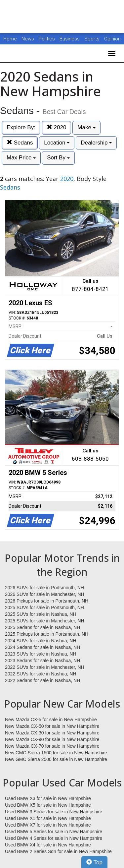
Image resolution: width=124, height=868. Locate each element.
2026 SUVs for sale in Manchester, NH (45, 594)
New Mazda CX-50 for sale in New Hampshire (52, 726)
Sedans (20, 143)
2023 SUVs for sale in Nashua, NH (41, 654)
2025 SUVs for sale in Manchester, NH (45, 621)
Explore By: (21, 127)
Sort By (58, 158)
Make (86, 127)
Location (57, 143)
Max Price (21, 158)
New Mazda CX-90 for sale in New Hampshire (52, 739)
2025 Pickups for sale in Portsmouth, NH (47, 634)
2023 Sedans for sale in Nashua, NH (42, 661)
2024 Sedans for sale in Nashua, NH (42, 647)
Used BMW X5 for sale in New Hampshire (48, 805)
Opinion (112, 39)
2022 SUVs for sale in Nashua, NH (41, 674)
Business (70, 39)
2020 (57, 127)
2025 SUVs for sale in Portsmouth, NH (44, 608)
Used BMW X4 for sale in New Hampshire (48, 845)
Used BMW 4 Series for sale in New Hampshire (54, 838)
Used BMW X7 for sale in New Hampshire (48, 825)
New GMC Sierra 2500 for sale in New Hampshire (56, 759)
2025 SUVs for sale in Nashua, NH (41, 614)
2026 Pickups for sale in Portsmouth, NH (47, 601)
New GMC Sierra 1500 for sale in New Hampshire (56, 753)
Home (10, 39)
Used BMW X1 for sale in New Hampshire (48, 818)
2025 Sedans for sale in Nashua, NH (42, 627)
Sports (93, 39)
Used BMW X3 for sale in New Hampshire (48, 798)
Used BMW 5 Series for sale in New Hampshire (54, 832)
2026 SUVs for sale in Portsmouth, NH (44, 588)
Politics (47, 39)
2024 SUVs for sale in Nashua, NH (41, 641)
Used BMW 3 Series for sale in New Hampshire (54, 812)
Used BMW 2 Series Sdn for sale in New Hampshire (58, 851)
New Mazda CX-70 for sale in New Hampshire (52, 746)
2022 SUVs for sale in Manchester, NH (45, 667)
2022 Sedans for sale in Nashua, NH (42, 680)
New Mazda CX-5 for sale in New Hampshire (51, 720)
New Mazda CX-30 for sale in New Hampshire (52, 733)
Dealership (96, 143)
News (28, 39)
